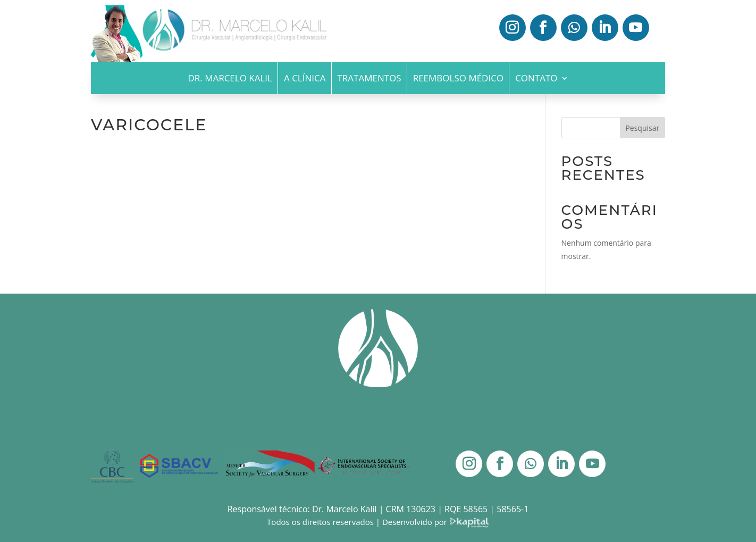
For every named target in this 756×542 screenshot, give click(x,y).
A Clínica (305, 79)
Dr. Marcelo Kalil (230, 79)
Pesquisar (642, 128)
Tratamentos (369, 79)
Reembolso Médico (458, 79)
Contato (536, 79)
